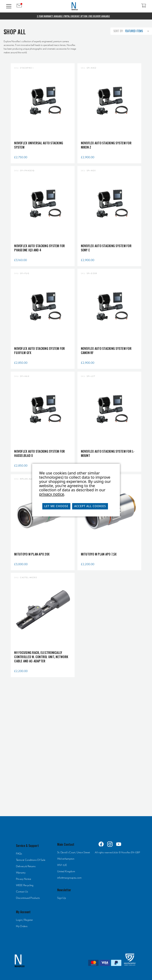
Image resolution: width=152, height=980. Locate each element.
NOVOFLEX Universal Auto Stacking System (39, 145)
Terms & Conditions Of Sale (31, 860)
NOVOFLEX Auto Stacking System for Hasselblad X (39, 453)
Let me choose (56, 506)
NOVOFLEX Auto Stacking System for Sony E (106, 248)
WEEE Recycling (25, 885)
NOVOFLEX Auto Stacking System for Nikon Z (106, 145)
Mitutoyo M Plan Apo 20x (32, 554)
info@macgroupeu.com (69, 878)
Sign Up (62, 898)
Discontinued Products (28, 898)
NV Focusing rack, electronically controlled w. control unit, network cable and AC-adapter (41, 657)
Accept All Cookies (90, 506)
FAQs (19, 854)
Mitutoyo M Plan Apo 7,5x (99, 554)
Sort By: (118, 31)
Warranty (21, 873)
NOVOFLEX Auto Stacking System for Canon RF (106, 351)
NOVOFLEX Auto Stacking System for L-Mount (108, 453)
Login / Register (24, 920)
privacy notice (52, 494)
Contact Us (22, 892)
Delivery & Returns (26, 866)
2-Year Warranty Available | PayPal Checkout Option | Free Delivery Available (73, 16)
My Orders (22, 926)
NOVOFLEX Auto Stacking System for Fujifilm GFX (39, 351)
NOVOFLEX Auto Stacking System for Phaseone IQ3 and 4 (39, 248)
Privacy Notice (24, 879)
